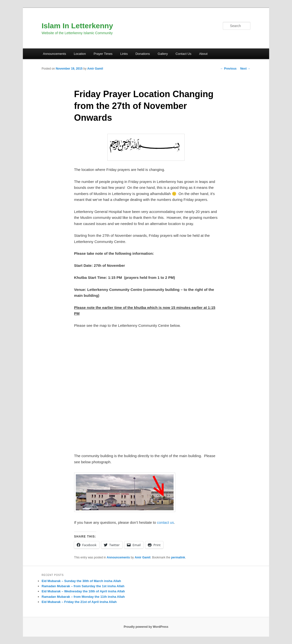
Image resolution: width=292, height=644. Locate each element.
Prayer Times (103, 54)
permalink (178, 557)
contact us (165, 522)
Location (80, 54)
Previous (228, 69)
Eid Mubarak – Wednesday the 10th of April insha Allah (83, 591)
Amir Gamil (95, 69)
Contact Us (183, 54)
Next (245, 69)
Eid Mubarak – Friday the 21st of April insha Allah (79, 602)
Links (124, 54)
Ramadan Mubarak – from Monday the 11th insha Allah (83, 597)
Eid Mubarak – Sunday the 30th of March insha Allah (81, 581)
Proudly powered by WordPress (146, 627)
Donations (143, 54)
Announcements (54, 54)
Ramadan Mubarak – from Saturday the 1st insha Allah (83, 586)
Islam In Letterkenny (77, 26)
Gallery (163, 54)
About (203, 54)
